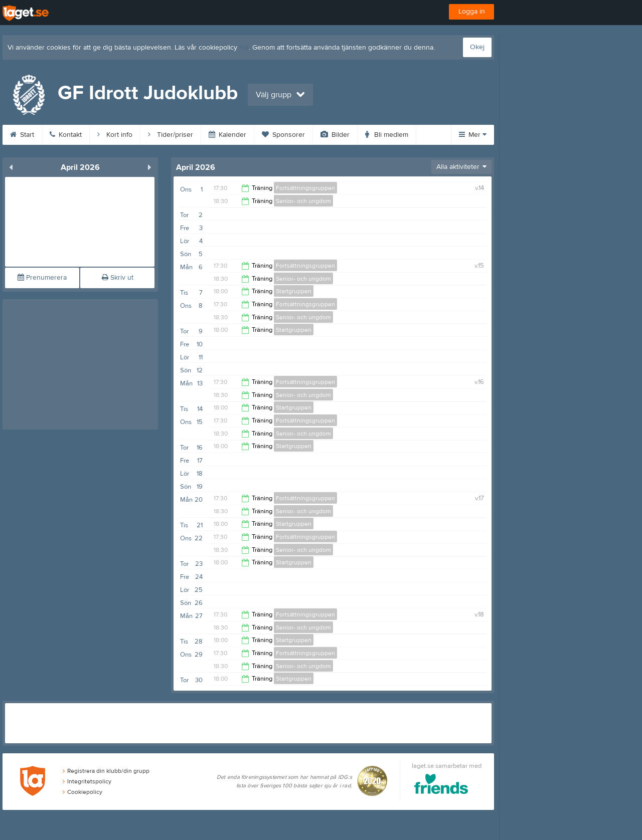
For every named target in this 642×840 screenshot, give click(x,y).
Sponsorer (283, 135)
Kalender (227, 135)
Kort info (115, 135)
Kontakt (66, 135)
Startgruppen (294, 291)
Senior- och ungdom (303, 201)
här (244, 48)
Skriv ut (118, 278)
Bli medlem (387, 135)
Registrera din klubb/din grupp (106, 771)
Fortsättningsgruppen (305, 188)
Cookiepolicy (83, 792)
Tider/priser (171, 135)
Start (22, 135)
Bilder (335, 135)
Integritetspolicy (87, 781)
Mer (473, 135)
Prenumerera (42, 278)
